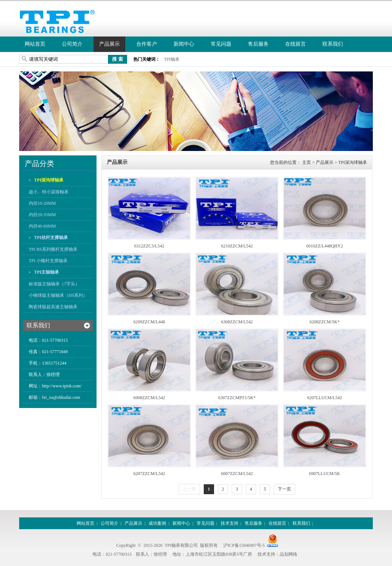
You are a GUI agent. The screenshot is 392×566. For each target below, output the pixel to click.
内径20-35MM (42, 215)
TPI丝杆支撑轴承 (51, 238)
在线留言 (295, 44)
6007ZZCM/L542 (237, 474)
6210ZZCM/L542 (237, 246)
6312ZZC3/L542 (149, 246)
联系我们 (333, 44)
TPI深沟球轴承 (48, 180)
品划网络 (288, 554)
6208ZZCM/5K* (324, 322)
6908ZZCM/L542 (149, 398)
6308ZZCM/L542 (237, 322)
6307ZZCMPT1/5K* (237, 398)
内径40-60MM (42, 226)
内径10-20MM (42, 203)
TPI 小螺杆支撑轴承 (48, 261)
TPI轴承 (172, 59)
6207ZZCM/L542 (149, 474)
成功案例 (157, 523)
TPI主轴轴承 (46, 272)
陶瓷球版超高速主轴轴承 (53, 307)
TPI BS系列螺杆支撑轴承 (53, 249)
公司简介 (72, 44)
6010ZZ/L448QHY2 (324, 246)
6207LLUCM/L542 (325, 398)
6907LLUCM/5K (325, 474)
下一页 (284, 489)
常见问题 (221, 44)
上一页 (189, 489)
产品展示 (109, 44)
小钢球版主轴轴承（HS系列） (58, 295)
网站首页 (35, 44)
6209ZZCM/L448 (149, 322)
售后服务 (258, 44)
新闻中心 (184, 44)
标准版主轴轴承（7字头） (54, 284)
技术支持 (230, 523)
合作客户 (147, 44)
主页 (307, 162)
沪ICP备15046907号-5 (244, 545)
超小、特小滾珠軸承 (49, 192)
